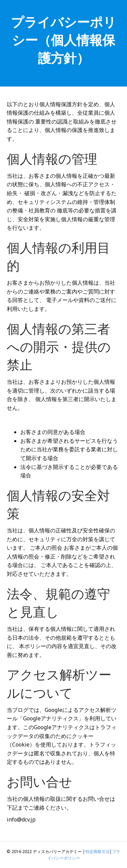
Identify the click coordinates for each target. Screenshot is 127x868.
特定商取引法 (98, 852)
